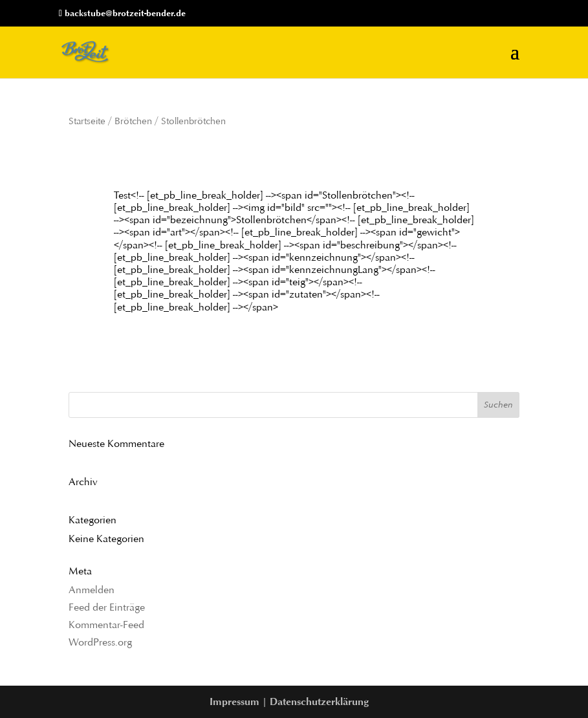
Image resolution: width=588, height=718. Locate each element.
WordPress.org (100, 642)
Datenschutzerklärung (319, 702)
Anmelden (92, 590)
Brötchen (133, 121)
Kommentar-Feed (106, 625)
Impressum (234, 702)
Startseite (87, 121)
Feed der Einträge (107, 607)
